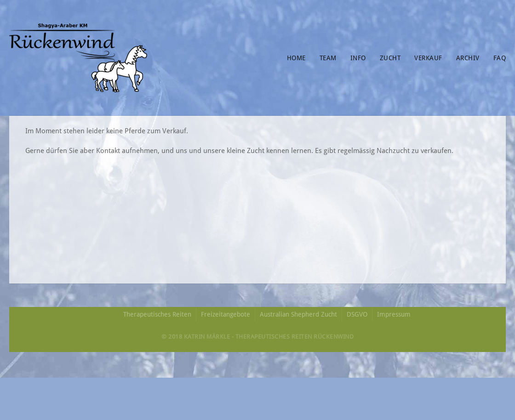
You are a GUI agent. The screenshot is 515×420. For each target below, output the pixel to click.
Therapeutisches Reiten (157, 314)
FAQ (500, 58)
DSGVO (357, 314)
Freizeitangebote (226, 314)
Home (296, 58)
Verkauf (428, 58)
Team (328, 58)
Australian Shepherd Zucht (298, 314)
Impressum (394, 314)
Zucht (390, 58)
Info (358, 58)
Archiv (468, 58)
